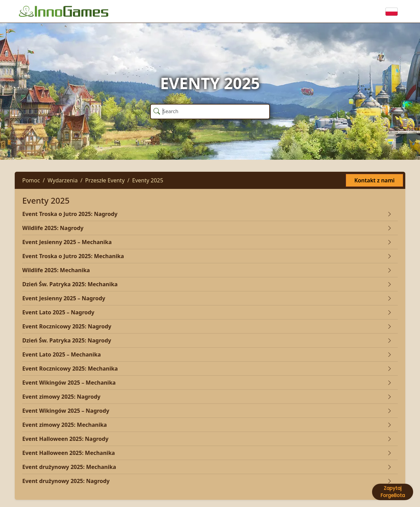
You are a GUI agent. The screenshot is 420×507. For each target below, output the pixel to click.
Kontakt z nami (374, 180)
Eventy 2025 (148, 180)
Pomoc (31, 180)
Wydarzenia (63, 180)
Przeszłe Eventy (105, 180)
